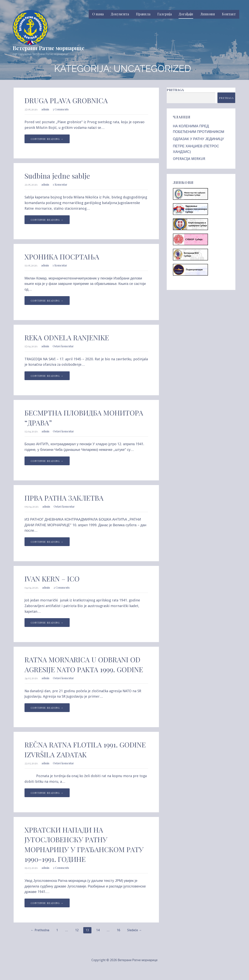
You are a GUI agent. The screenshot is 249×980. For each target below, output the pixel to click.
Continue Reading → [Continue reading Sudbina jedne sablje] (47, 220)
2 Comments (62, 587)
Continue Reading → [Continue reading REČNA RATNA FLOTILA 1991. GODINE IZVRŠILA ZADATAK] (47, 793)
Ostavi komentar (63, 346)
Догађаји (186, 14)
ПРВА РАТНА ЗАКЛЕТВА (64, 498)
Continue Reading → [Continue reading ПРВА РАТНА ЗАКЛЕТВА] (47, 542)
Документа (120, 14)
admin (45, 109)
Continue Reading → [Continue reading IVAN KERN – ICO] (47, 623)
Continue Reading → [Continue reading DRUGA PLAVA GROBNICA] (47, 139)
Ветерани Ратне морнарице (49, 48)
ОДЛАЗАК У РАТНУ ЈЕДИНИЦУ (199, 139)
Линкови (208, 14)
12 (77, 930)
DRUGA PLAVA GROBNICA (66, 100)
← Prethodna (40, 930)
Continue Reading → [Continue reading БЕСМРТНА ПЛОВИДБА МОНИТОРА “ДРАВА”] (47, 461)
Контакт (229, 14)
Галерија (165, 14)
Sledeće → (135, 930)
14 (98, 930)
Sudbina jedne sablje (57, 176)
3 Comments (61, 109)
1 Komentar (60, 184)
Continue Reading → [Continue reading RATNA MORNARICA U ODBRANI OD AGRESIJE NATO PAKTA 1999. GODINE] (47, 708)
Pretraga (175, 90)
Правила (143, 14)
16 (118, 930)
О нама (98, 14)
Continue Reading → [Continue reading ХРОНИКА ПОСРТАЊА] (47, 301)
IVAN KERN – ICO (52, 579)
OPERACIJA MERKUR (189, 159)
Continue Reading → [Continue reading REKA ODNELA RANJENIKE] (47, 376)
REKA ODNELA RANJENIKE (67, 337)
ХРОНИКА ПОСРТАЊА (62, 257)
